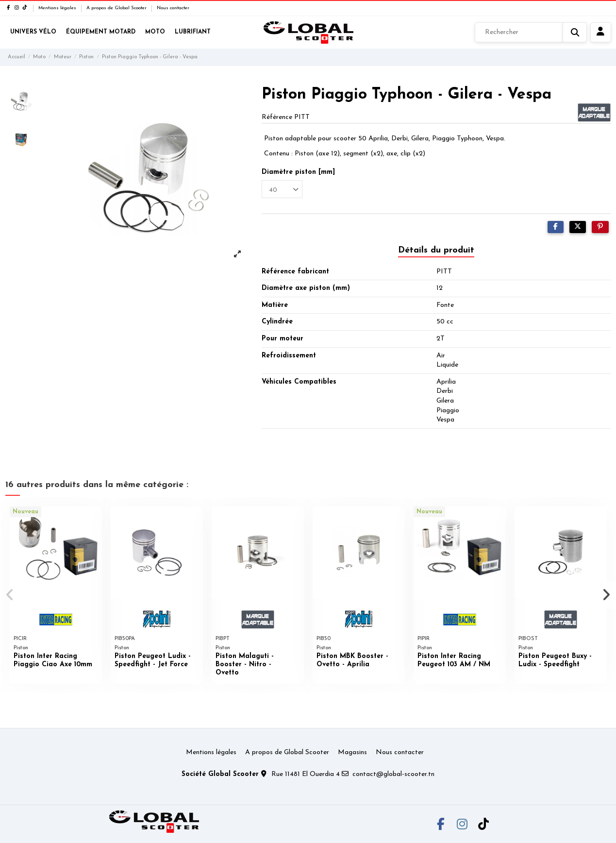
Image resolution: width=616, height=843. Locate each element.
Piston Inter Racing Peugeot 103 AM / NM (454, 660)
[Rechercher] (531, 33)
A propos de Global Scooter (117, 8)
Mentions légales (58, 8)
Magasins (352, 752)
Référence (277, 117)
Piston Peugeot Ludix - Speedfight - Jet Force (153, 660)
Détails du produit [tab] (436, 250)
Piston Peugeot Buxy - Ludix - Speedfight (555, 660)
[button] (10, 595)
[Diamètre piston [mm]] (282, 189)
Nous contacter (173, 8)
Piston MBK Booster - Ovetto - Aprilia (352, 660)
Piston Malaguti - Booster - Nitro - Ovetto (245, 665)
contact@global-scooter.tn (393, 774)
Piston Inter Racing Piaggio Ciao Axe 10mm (53, 660)
